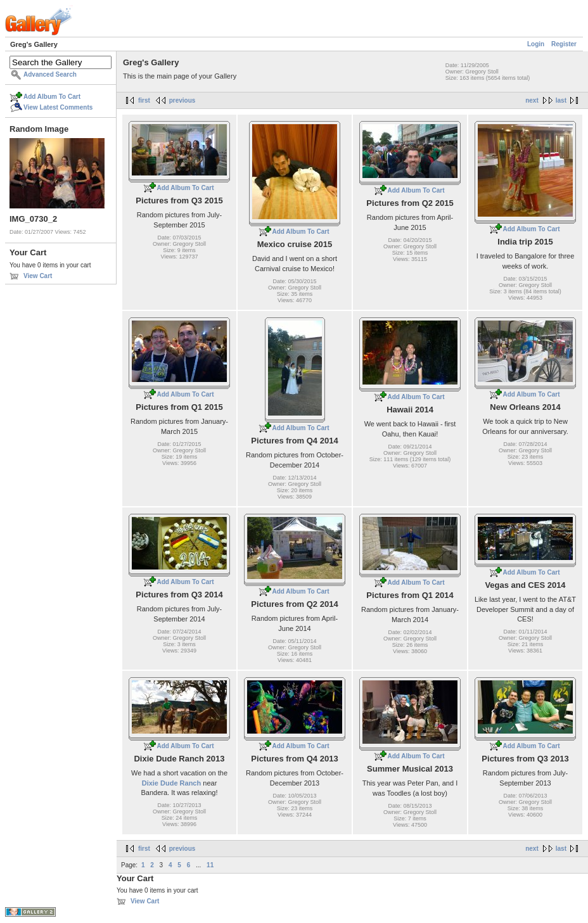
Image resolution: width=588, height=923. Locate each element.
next (532, 100)
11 (210, 865)
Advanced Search (50, 74)
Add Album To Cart (52, 97)
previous (182, 100)
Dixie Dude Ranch (172, 783)
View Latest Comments (58, 107)
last (561, 100)
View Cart (38, 276)
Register (564, 44)
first (144, 100)
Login (536, 44)
